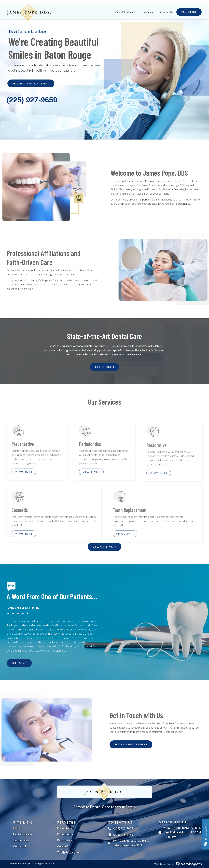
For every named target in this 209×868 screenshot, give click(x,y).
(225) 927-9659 (32, 100)
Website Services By (178, 864)
